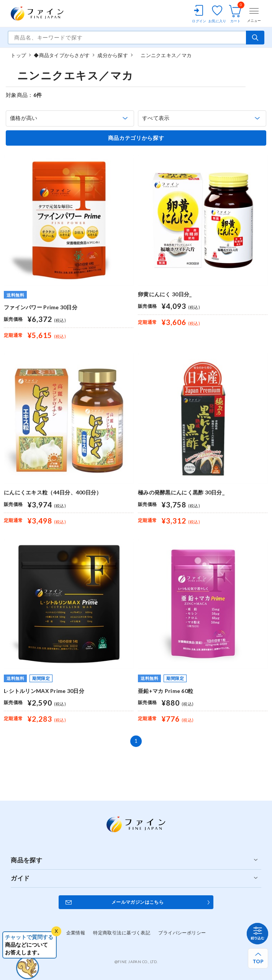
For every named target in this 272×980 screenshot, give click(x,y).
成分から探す (113, 55)
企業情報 (76, 933)
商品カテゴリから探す (136, 138)
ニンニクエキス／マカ (164, 55)
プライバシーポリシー (182, 933)
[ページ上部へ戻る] (258, 958)
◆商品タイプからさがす (62, 55)
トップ (18, 55)
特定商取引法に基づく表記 (122, 933)
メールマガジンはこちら (138, 902)
